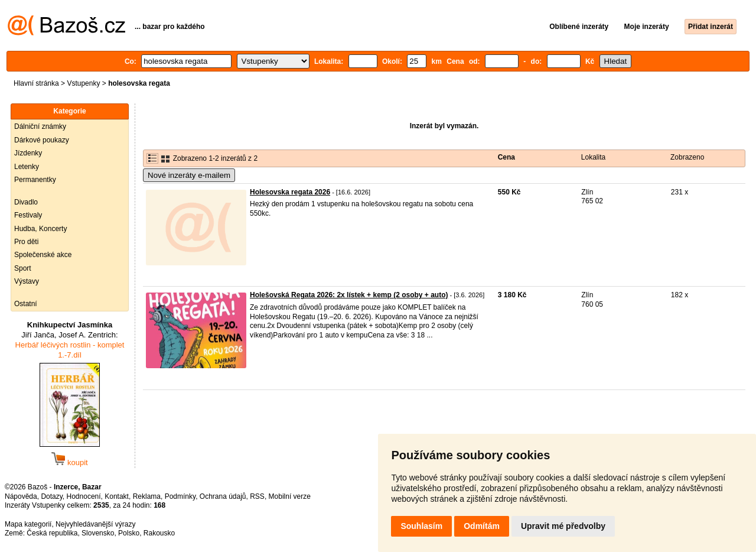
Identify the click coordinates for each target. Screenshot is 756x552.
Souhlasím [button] (421, 526)
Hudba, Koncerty (40, 229)
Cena (506, 157)
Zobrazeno (687, 157)
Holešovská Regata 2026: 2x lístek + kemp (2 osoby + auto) (349, 295)
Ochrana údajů (223, 496)
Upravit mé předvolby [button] (563, 526)
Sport (23, 268)
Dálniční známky (40, 126)
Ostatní (26, 304)
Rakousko (159, 533)
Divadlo (26, 202)
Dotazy (51, 496)
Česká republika (52, 533)
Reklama (147, 496)
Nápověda (21, 496)
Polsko (129, 533)
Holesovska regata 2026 (290, 192)
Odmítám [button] (482, 526)
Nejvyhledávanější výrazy (95, 524)
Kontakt (117, 496)
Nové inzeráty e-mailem (189, 175)
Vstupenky (83, 83)
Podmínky (180, 496)
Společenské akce (43, 255)
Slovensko (98, 533)
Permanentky (35, 180)
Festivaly (28, 215)
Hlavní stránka (36, 83)
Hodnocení (84, 496)
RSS (257, 496)
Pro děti (26, 242)
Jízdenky (28, 153)
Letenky (27, 167)
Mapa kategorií (28, 524)
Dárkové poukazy (42, 140)
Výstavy (27, 281)
